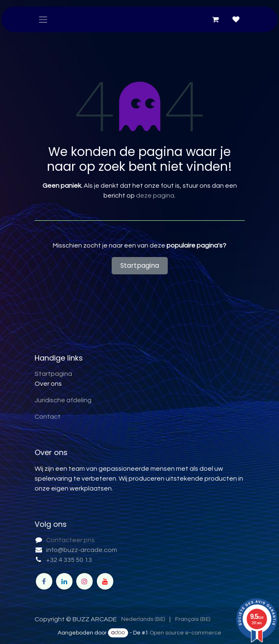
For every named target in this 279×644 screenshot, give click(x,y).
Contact (48, 417)
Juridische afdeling (63, 400)
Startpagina (140, 265)
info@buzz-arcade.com (82, 550)
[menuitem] (143, 619)
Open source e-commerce (185, 633)
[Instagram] (84, 581)
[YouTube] (105, 581)
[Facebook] (44, 581)
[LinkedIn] (64, 581)
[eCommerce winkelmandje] (216, 19)
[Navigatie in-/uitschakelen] (43, 19)
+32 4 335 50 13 (69, 560)
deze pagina (155, 196)
